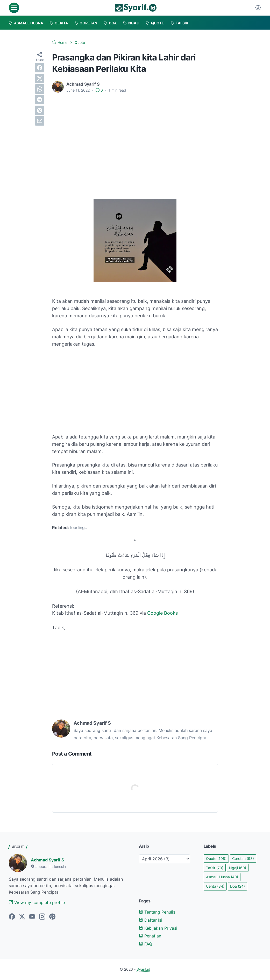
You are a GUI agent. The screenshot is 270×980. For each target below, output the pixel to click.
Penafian (150, 936)
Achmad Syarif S (47, 860)
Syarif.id (143, 969)
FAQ (145, 944)
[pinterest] (40, 110)
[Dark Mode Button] (258, 8)
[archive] (165, 859)
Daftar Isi (151, 920)
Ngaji (238, 868)
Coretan (243, 858)
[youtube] (32, 917)
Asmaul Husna (222, 877)
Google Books (162, 613)
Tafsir (215, 868)
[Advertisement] (135, 136)
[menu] (14, 8)
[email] (40, 121)
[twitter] (40, 78)
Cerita (215, 886)
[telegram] (40, 100)
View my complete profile (37, 902)
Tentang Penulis (157, 912)
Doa (237, 886)
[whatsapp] (40, 89)
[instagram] (42, 917)
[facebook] (40, 68)
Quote (216, 858)
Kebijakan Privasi (158, 928)
